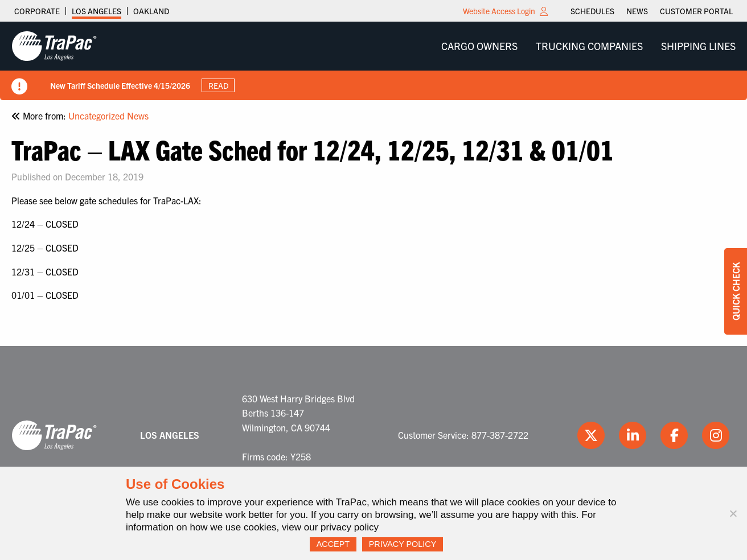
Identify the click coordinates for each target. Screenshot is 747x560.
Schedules (592, 11)
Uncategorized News (108, 116)
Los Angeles (97, 11)
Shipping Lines (698, 46)
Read (218, 85)
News (637, 11)
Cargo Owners (479, 46)
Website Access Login (499, 11)
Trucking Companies (589, 46)
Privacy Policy (403, 544)
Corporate (37, 11)
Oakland (151, 11)
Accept (333, 544)
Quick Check (736, 291)
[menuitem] (592, 11)
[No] (733, 513)
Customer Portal (696, 11)
